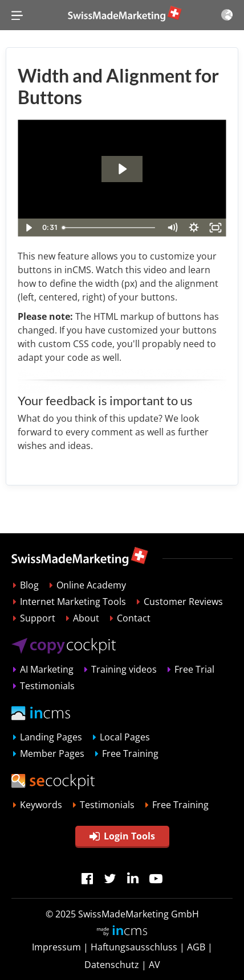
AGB (196, 947)
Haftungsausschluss (134, 947)
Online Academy (91, 585)
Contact (134, 618)
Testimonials (47, 686)
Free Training (130, 753)
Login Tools (122, 836)
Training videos (124, 669)
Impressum (56, 947)
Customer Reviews (183, 602)
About (86, 618)
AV (154, 965)
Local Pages (125, 737)
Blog (29, 585)
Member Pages (52, 753)
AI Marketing (47, 669)
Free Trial (194, 669)
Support (38, 618)
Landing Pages (51, 737)
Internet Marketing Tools (73, 602)
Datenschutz (112, 965)
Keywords (41, 805)
